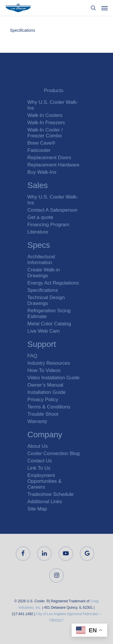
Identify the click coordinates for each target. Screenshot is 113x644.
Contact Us (40, 461)
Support (42, 345)
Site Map (37, 509)
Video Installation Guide (53, 378)
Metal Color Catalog (49, 324)
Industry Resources (49, 363)
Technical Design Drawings (46, 300)
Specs (39, 246)
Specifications (22, 30)
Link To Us (39, 468)
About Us (38, 446)
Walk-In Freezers (46, 123)
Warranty (37, 421)
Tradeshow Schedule (51, 494)
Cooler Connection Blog (54, 453)
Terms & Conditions (49, 407)
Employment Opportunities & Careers (44, 481)
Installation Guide (46, 392)
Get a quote (40, 217)
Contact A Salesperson (52, 210)
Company (45, 435)
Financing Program (48, 225)
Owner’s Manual (45, 385)
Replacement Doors (49, 158)
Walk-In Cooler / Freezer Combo (45, 133)
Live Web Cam (44, 331)
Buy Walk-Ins (42, 172)
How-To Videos (44, 370)
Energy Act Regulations (53, 283)
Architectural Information (41, 260)
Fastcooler (39, 150)
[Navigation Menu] (105, 8)
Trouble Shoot (43, 414)
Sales (38, 186)
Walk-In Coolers (45, 115)
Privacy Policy (43, 400)
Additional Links (45, 502)
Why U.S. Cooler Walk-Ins (53, 105)
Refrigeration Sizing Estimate (49, 314)
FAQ (32, 356)
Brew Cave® (41, 143)
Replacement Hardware (53, 165)
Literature (38, 232)
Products (53, 91)
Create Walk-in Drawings (44, 273)
